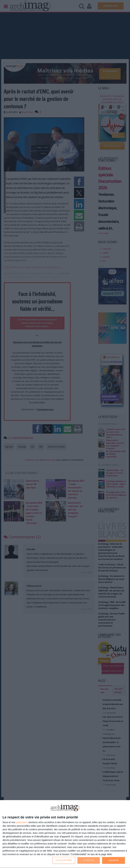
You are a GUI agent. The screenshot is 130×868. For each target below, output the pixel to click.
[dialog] (65, 834)
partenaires (22, 822)
